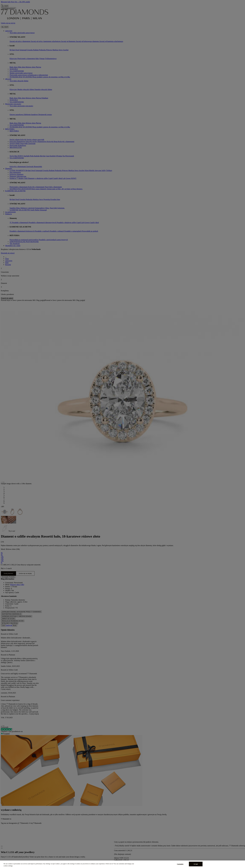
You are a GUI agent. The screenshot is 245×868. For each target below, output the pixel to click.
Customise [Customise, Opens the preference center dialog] (180, 864)
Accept (196, 864)
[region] (122, 864)
